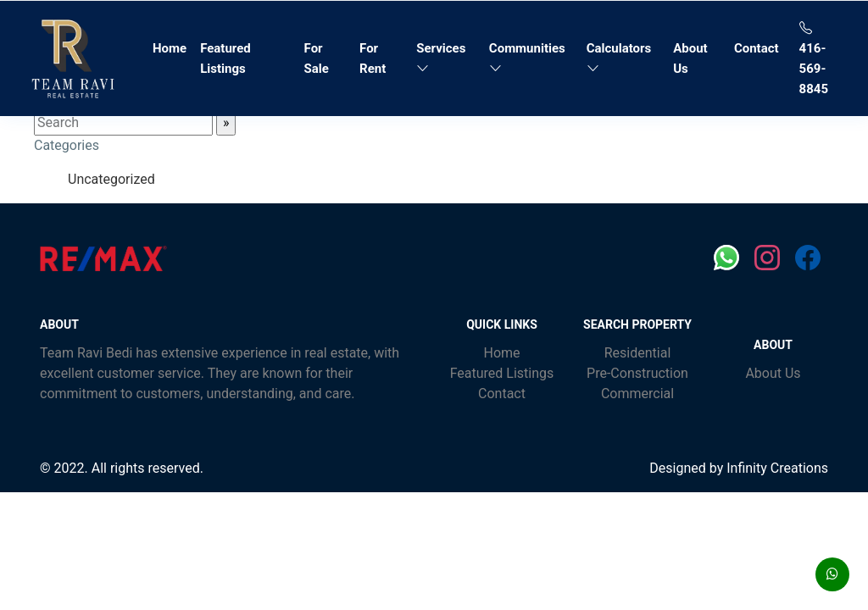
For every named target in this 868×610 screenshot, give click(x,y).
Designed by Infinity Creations (739, 468)
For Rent (373, 58)
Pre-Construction (637, 373)
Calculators (619, 58)
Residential (638, 353)
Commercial (637, 394)
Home (173, 47)
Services (441, 58)
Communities (527, 58)
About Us (690, 58)
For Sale (317, 58)
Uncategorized (111, 179)
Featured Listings (225, 58)
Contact (757, 48)
